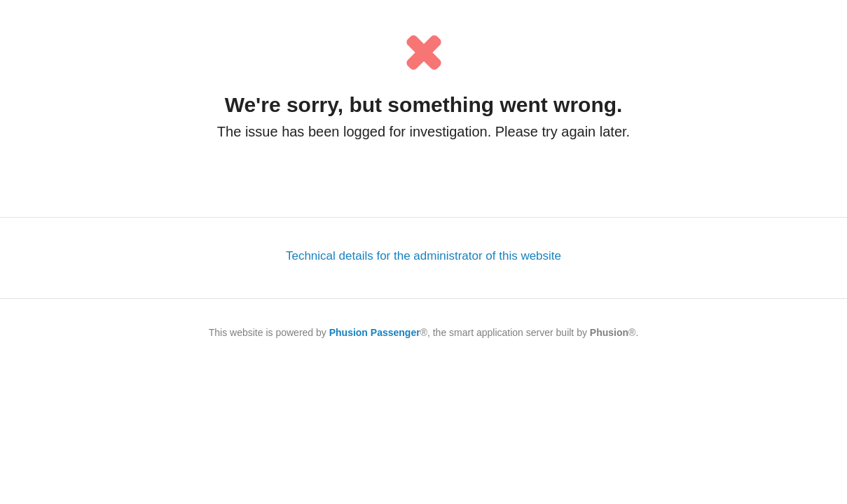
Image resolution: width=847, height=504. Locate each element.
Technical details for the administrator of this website (423, 256)
